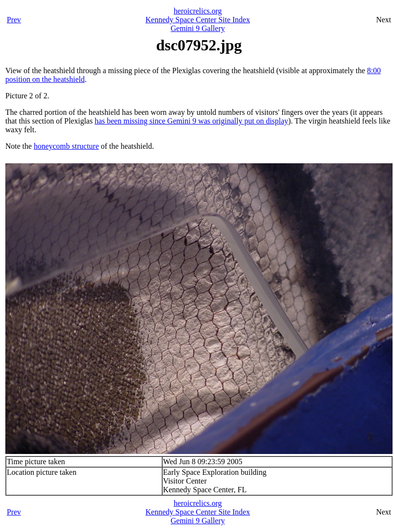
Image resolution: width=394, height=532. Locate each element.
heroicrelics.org (198, 11)
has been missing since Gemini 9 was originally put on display (191, 121)
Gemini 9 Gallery (198, 28)
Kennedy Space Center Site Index (198, 20)
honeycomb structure (67, 146)
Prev (14, 20)
